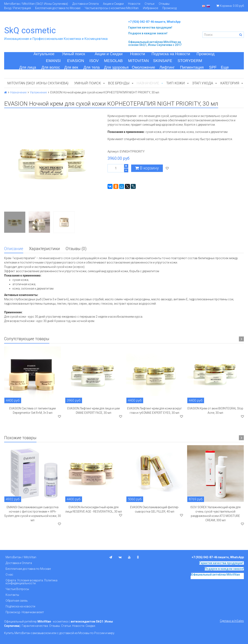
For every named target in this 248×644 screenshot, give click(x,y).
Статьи (149, 4)
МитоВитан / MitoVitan (21, 557)
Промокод (169, 8)
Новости (134, 4)
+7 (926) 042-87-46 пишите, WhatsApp (154, 22)
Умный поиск (74, 54)
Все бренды (119, 83)
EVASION (76, 61)
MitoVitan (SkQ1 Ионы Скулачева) (38, 83)
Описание (14, 249)
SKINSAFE (163, 61)
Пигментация (192, 67)
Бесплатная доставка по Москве (58, 8)
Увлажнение (38, 92)
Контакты (12, 595)
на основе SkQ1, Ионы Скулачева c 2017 (155, 43)
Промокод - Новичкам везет (25, 612)
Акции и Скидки (113, 4)
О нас (9, 575)
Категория (230, 83)
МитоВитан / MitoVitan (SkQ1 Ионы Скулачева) (36, 4)
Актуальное (44, 54)
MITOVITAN (138, 61)
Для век (71, 67)
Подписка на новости (20, 606)
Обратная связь (17, 601)
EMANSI (53, 61)
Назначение (18, 92)
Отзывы (164, 4)
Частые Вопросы (17, 589)
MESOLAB (113, 61)
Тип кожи (176, 83)
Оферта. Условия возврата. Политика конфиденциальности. (31, 582)
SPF (213, 67)
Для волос (51, 67)
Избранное (151, 8)
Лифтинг (167, 67)
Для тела (92, 67)
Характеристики (44, 249)
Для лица (28, 67)
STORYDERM (190, 61)
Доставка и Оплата (85, 4)
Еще (225, 67)
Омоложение (143, 67)
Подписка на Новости (171, 54)
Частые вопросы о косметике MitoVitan (112, 8)
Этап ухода (203, 83)
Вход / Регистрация (18, 8)
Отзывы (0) (76, 249)
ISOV (94, 61)
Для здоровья (116, 67)
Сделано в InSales (232, 621)
